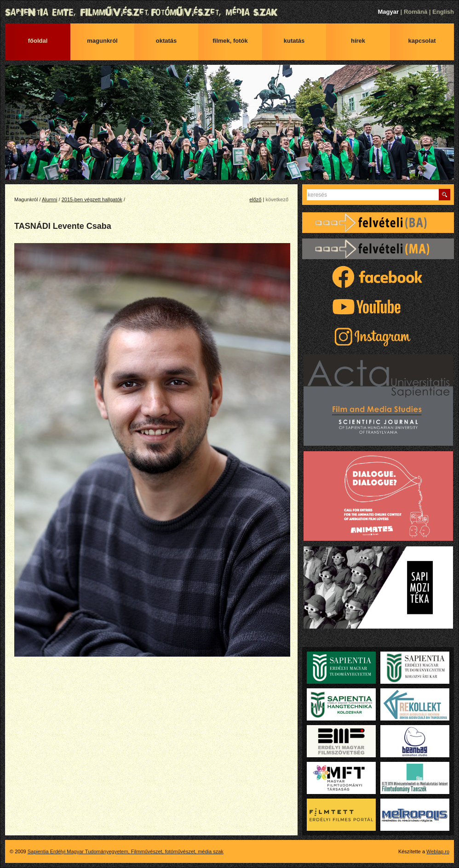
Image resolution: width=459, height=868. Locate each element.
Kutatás (294, 41)
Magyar (388, 12)
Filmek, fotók (230, 41)
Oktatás (166, 41)
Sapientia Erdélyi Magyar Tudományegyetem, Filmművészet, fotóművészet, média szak (229, 12)
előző (255, 199)
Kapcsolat (422, 41)
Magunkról (102, 41)
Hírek (358, 41)
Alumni (50, 199)
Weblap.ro (438, 851)
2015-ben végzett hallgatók (92, 199)
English (443, 12)
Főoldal (38, 41)
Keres (445, 195)
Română (416, 12)
